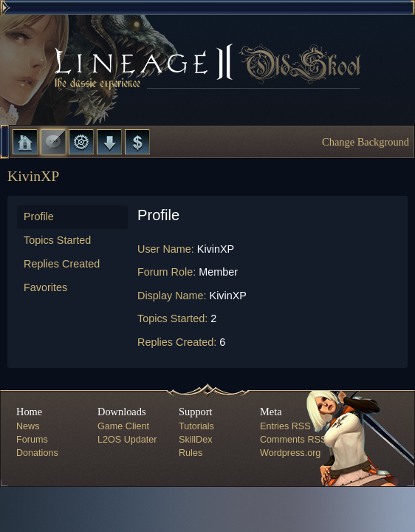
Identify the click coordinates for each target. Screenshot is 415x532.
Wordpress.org (290, 453)
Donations (37, 453)
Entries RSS (285, 426)
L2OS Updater (127, 440)
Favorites (45, 287)
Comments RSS (293, 440)
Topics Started (57, 240)
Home (25, 142)
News (28, 426)
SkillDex (196, 440)
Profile (39, 216)
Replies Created (62, 264)
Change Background (366, 142)
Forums (53, 142)
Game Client (123, 426)
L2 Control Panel (81, 142)
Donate (137, 142)
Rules (191, 453)
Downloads (109, 142)
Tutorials (196, 426)
